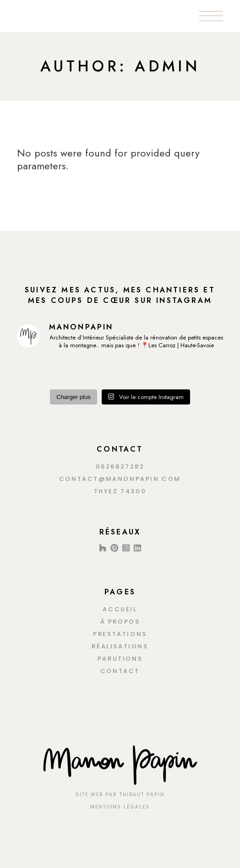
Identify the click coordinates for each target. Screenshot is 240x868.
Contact (120, 671)
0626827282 (120, 466)
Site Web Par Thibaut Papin (120, 795)
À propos (120, 622)
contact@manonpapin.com (120, 479)
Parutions (120, 659)
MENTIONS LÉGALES (120, 807)
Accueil (120, 609)
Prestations (120, 634)
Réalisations (120, 646)
